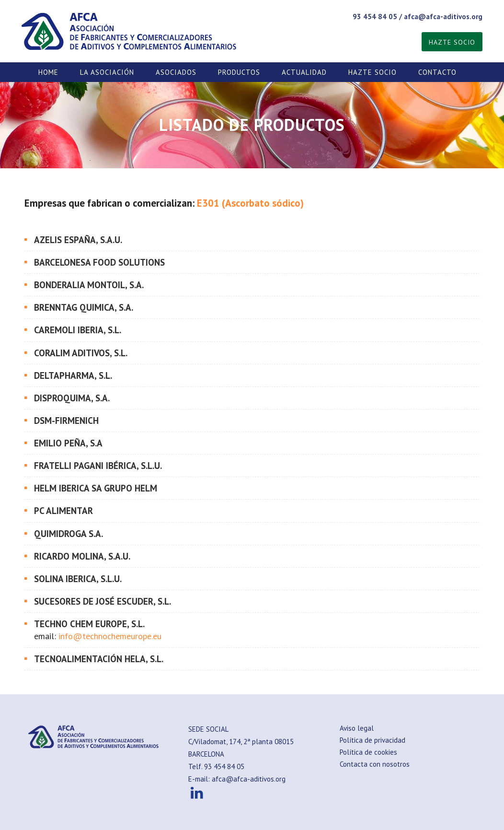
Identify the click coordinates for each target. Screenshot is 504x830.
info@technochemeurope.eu (110, 636)
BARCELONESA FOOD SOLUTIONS (99, 262)
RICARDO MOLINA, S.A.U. (82, 556)
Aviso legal (357, 728)
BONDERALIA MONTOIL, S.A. (89, 285)
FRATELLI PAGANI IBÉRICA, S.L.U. (98, 466)
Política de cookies (368, 752)
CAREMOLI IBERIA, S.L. (78, 330)
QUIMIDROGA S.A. (69, 534)
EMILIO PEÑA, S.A (68, 443)
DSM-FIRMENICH (66, 421)
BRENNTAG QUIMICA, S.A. (84, 307)
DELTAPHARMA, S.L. (73, 375)
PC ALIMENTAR (63, 511)
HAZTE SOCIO (452, 42)
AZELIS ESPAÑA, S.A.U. (78, 240)
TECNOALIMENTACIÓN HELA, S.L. (99, 659)
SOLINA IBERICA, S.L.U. (78, 579)
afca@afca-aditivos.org (443, 17)
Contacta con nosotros (375, 764)
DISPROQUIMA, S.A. (72, 398)
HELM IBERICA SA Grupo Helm (96, 488)
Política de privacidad (372, 740)
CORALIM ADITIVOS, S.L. (81, 353)
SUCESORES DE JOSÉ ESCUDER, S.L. (103, 601)
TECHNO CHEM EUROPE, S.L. (89, 624)
